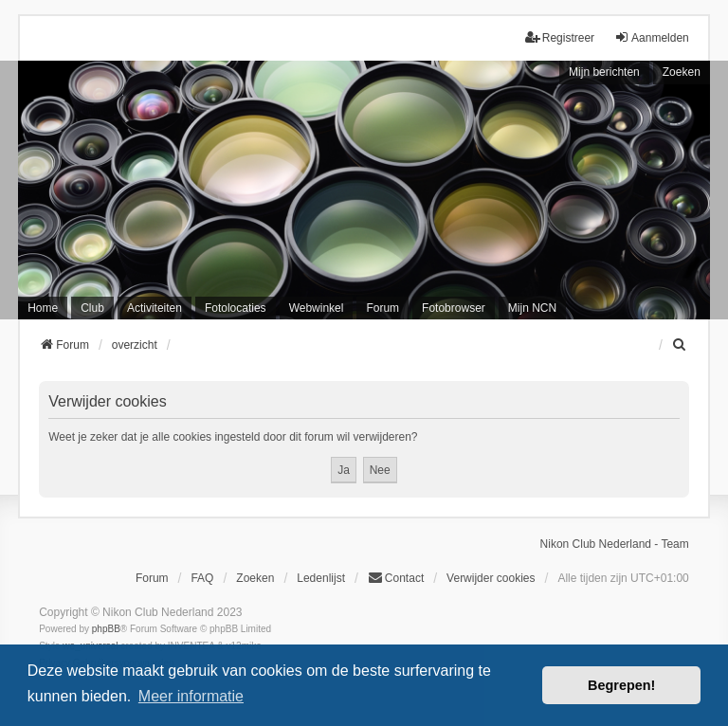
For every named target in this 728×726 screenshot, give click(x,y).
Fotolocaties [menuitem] (236, 308)
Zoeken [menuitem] (255, 578)
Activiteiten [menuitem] (155, 308)
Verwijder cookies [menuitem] (491, 578)
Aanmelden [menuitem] (652, 37)
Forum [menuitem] (382, 308)
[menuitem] (681, 345)
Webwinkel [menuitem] (317, 308)
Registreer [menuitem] (560, 37)
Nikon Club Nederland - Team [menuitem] (615, 544)
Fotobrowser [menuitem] (454, 308)
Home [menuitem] (43, 308)
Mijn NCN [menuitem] (532, 308)
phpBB (106, 629)
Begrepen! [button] (621, 685)
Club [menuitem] (92, 308)
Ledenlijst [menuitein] (321, 578)
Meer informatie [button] (191, 696)
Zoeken (682, 72)
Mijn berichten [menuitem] (604, 72)
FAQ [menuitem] (202, 578)
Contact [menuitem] (396, 578)
